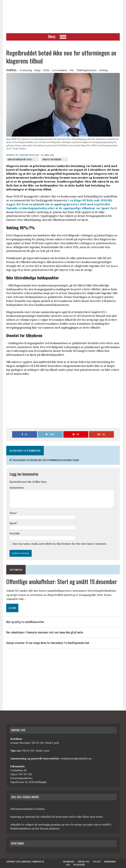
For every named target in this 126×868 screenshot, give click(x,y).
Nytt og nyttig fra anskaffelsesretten (25, 622)
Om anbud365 (69, 862)
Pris (72, 70)
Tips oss (97, 862)
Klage (38, 70)
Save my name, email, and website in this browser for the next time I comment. (60, 544)
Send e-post (52, 743)
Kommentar (17, 488)
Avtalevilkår (79, 865)
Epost (13, 523)
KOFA (46, 70)
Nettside (15, 533)
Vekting (103, 70)
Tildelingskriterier (87, 70)
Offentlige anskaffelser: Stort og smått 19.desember (62, 581)
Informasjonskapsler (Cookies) (28, 809)
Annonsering (110, 862)
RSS (68, 865)
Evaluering (26, 70)
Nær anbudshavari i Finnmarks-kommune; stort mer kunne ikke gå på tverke (45, 632)
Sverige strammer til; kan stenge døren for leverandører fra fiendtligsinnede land (48, 643)
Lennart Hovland (29, 155)
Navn (13, 513)
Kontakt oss (84, 862)
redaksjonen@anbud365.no (76, 758)
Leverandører (60, 70)
